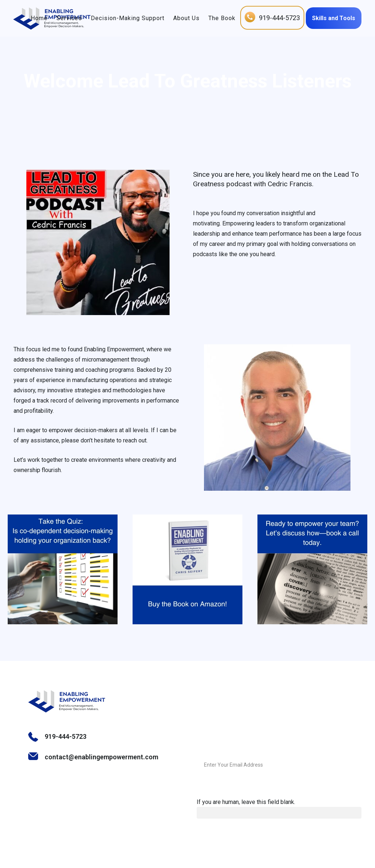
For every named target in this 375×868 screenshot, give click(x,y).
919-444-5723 (276, 18)
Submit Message (341, 765)
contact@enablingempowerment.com (101, 757)
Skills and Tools (330, 18)
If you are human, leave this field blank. (246, 802)
